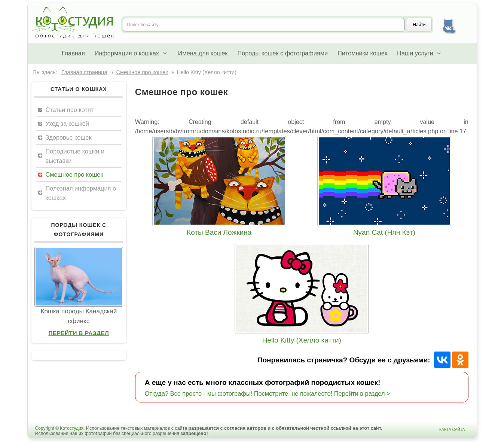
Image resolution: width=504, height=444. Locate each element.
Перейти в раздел (79, 333)
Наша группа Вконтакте (449, 25)
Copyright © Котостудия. (60, 428)
